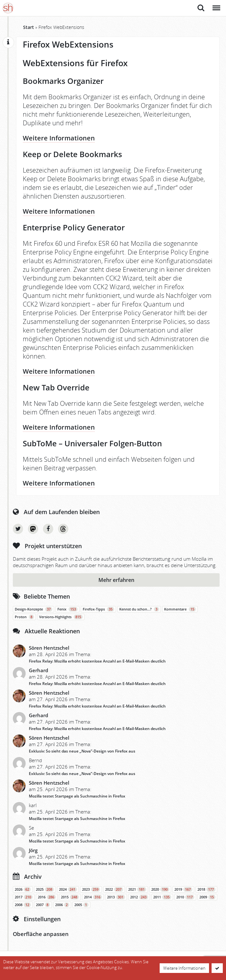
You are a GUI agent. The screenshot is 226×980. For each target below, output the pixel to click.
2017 (24, 897)
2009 (207, 897)
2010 (185, 897)
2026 (23, 889)
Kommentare (180, 609)
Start (29, 27)
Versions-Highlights (61, 617)
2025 (45, 889)
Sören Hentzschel (49, 648)
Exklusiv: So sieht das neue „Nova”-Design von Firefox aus (82, 751)
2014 (93, 897)
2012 (139, 897)
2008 (23, 905)
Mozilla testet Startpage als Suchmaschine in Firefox (77, 796)
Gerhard (38, 670)
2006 (62, 905)
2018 (206, 889)
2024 (68, 889)
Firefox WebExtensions (68, 44)
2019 (183, 889)
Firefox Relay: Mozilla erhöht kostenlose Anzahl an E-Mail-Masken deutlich (97, 661)
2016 (47, 897)
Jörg (33, 850)
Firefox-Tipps (98, 609)
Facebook (48, 529)
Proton (24, 617)
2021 (137, 889)
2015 (70, 897)
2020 (160, 889)
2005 (81, 905)
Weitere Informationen (59, 138)
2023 (91, 889)
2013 (116, 897)
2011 (162, 897)
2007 (43, 905)
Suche (201, 8)
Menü (216, 5)
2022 (114, 889)
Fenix (67, 609)
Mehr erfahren (116, 580)
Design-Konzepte (33, 609)
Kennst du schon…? (139, 609)
